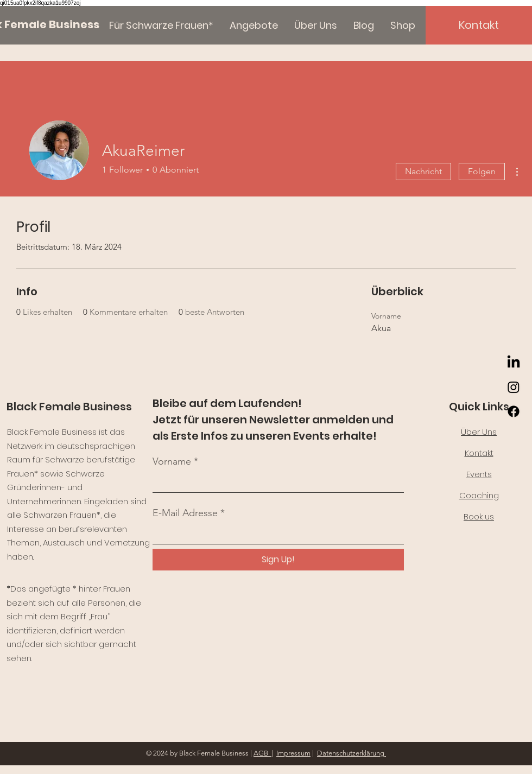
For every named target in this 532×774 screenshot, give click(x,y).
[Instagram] (514, 387)
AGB (262, 753)
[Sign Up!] (278, 560)
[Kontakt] (479, 25)
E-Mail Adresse (185, 513)
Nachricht (423, 171)
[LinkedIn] (514, 363)
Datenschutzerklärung (351, 753)
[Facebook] (514, 411)
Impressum (293, 753)
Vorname (172, 461)
